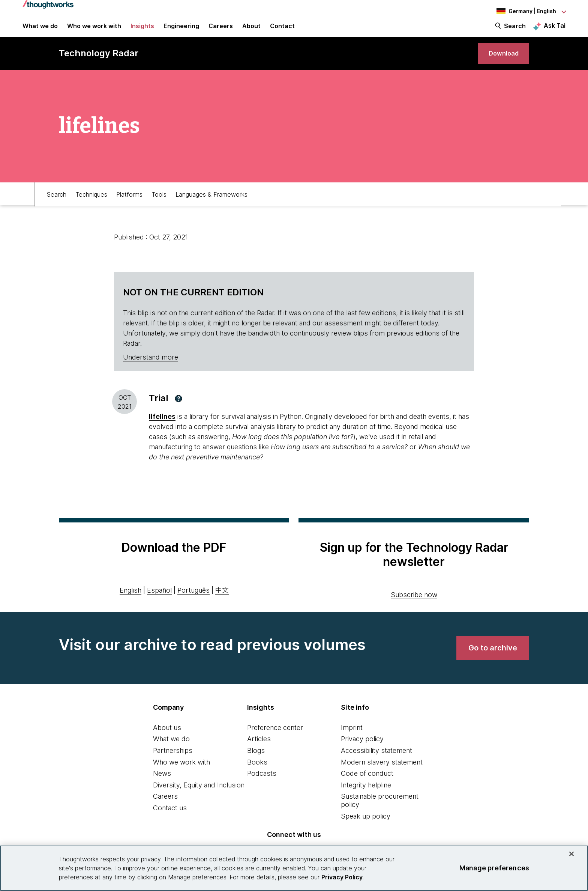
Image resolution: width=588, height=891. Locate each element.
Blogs (256, 763)
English (130, 603)
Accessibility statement (376, 763)
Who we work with (181, 774)
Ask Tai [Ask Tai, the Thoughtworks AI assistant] (555, 30)
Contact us (170, 820)
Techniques (91, 205)
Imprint (352, 740)
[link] (501, 63)
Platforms (129, 205)
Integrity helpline (366, 797)
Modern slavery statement (382, 774)
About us (167, 740)
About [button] (251, 31)
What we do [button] (40, 31)
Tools (159, 205)
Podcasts (262, 786)
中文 (222, 603)
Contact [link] (282, 31)
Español (159, 603)
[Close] (571, 854)
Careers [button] (221, 31)
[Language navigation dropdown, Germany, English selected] (524, 11)
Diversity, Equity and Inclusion (199, 797)
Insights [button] (142, 31)
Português (193, 603)
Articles (259, 751)
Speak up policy (366, 828)
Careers (165, 809)
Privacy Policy (342, 877)
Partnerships (173, 763)
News (162, 786)
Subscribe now (414, 607)
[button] (178, 411)
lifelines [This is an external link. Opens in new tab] (162, 429)
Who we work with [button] (94, 31)
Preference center (275, 740)
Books (257, 774)
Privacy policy (362, 751)
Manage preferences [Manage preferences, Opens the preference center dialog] (494, 868)
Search (515, 31)
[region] (294, 868)
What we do (171, 751)
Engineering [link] (181, 31)
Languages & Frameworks (211, 205)
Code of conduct (367, 786)
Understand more (151, 369)
